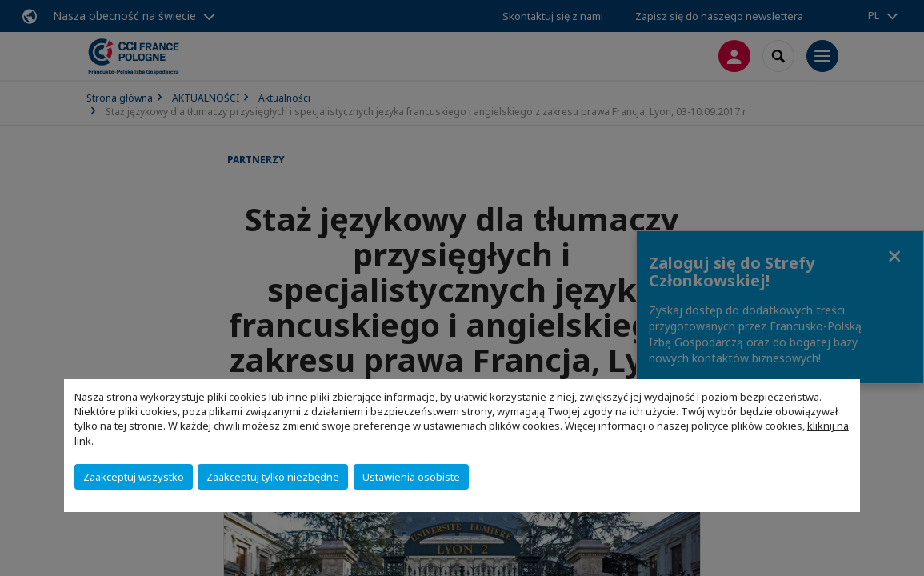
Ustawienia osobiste (411, 477)
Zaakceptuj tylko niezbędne (273, 477)
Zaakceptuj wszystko (134, 477)
